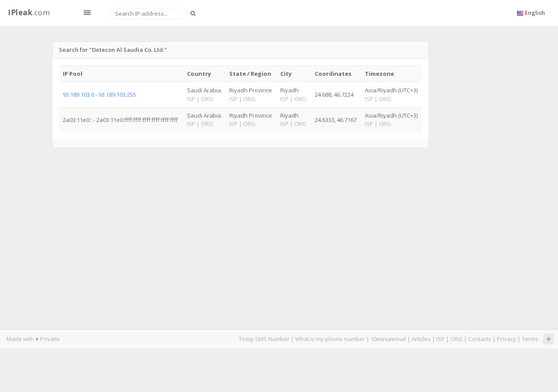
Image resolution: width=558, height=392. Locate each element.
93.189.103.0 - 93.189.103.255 (99, 95)
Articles (421, 339)
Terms (530, 339)
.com (29, 12)
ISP (441, 339)
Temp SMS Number (264, 339)
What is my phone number (330, 339)
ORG (456, 339)
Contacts (480, 339)
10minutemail (388, 339)
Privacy (507, 339)
